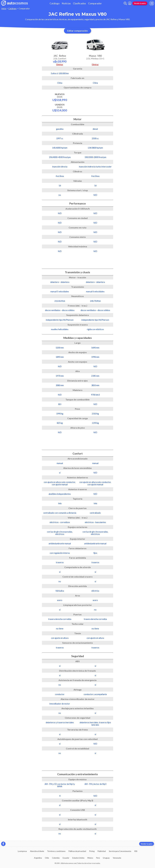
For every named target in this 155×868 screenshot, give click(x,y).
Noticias (66, 3)
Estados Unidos (78, 858)
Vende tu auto (140, 3)
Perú (98, 858)
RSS (136, 851)
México (90, 858)
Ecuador (66, 858)
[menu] (152, 3)
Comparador (95, 3)
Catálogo (55, 3)
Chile (47, 858)
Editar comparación (77, 31)
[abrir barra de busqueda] (125, 3)
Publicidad (102, 851)
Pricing (92, 851)
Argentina (38, 858)
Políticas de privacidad (77, 851)
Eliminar (60, 65)
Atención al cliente (37, 851)
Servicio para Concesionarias (120, 851)
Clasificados (79, 3)
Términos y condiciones (56, 851)
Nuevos (60, 97)
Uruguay (106, 858)
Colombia (56, 858)
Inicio (4, 9)
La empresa (22, 851)
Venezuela (117, 858)
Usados (60, 108)
